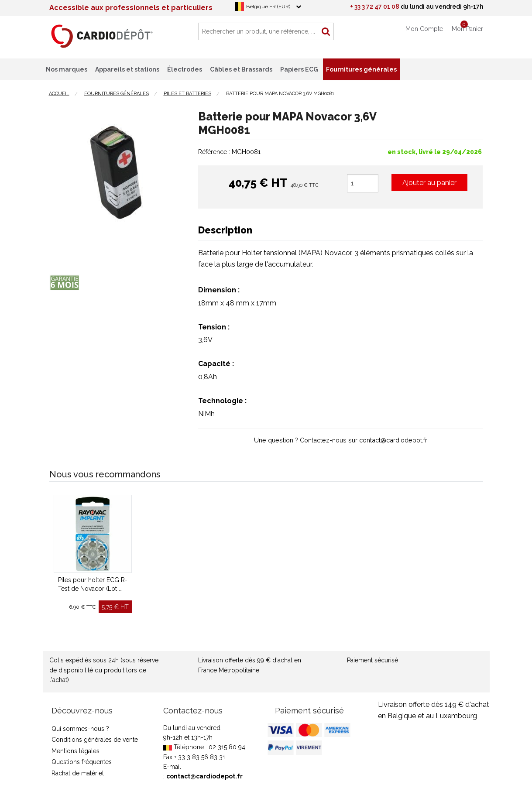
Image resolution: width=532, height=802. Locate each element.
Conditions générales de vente (95, 740)
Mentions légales (76, 751)
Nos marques (67, 69)
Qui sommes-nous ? (80, 729)
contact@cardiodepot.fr (204, 776)
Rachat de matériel (78, 773)
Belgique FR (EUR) (268, 7)
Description (225, 230)
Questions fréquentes (82, 762)
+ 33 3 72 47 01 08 (375, 7)
